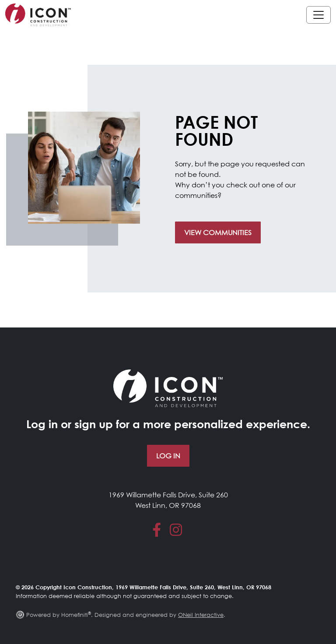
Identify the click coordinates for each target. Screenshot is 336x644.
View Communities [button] (218, 232)
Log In (168, 456)
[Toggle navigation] (318, 15)
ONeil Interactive (201, 615)
